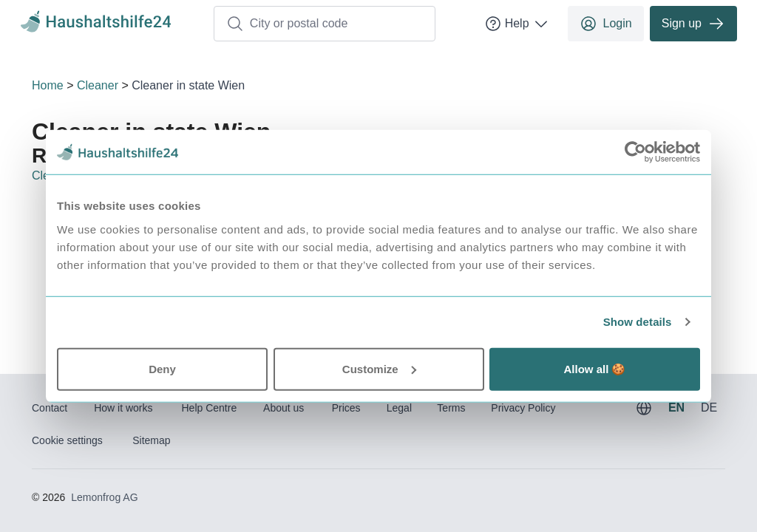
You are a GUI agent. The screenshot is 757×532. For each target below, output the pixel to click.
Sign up (693, 24)
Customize (379, 368)
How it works (123, 408)
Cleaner (98, 85)
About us (284, 408)
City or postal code (287, 24)
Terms (451, 408)
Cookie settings (67, 440)
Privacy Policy (523, 408)
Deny (162, 368)
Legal (399, 408)
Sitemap (151, 440)
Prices (346, 408)
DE (709, 407)
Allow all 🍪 (594, 368)
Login (606, 24)
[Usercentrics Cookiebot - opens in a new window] (635, 152)
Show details (638, 322)
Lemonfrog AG (104, 497)
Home (48, 85)
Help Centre (209, 408)
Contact (50, 408)
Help (517, 24)
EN (676, 407)
